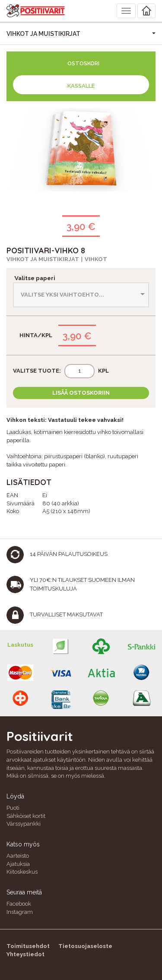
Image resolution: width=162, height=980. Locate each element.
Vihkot (96, 259)
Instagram (20, 912)
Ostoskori (83, 63)
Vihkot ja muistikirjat (43, 259)
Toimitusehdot (28, 946)
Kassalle (81, 86)
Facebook (19, 904)
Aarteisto (18, 856)
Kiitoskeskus (22, 872)
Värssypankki (24, 824)
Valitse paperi (34, 278)
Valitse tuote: (37, 371)
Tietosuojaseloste (85, 946)
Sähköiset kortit (26, 816)
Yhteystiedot (25, 954)
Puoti (13, 808)
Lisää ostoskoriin (81, 393)
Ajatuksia (18, 864)
